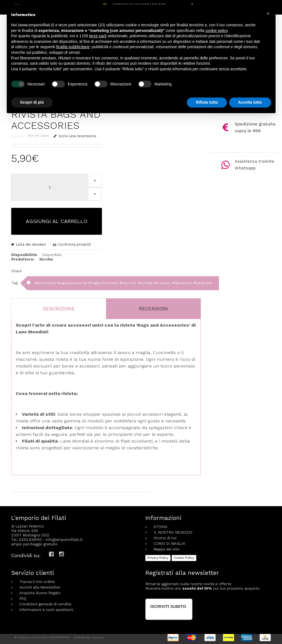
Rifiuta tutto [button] (207, 102)
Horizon (98, 637)
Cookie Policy (184, 558)
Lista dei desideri (31, 244)
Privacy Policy (158, 558)
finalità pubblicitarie (73, 47)
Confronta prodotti (74, 244)
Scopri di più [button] (32, 102)
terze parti (98, 36)
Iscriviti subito (168, 606)
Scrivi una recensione (75, 136)
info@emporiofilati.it (64, 540)
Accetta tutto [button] (250, 102)
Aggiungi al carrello (57, 221)
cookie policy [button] (217, 31)
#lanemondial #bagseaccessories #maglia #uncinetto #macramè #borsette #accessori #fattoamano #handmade (123, 283)
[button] (268, 13)
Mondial (46, 259)
